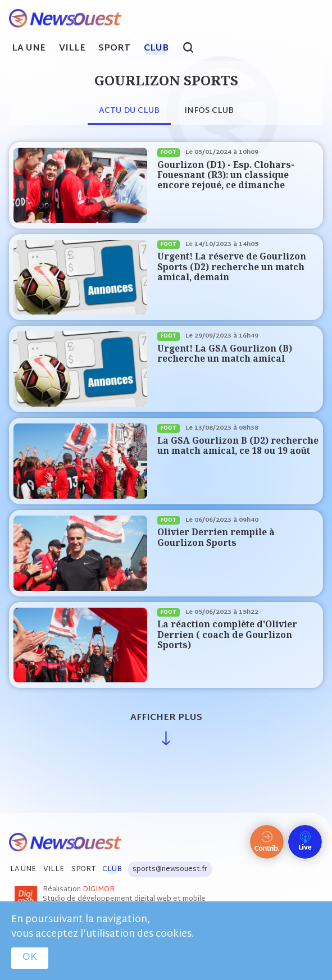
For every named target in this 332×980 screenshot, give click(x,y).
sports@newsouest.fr (170, 869)
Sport (114, 49)
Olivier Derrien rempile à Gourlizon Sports (216, 537)
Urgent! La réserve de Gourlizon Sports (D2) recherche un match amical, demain (232, 267)
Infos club (209, 111)
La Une (29, 49)
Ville (72, 49)
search (194, 49)
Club (156, 49)
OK (30, 958)
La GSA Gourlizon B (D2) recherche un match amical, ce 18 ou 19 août (238, 446)
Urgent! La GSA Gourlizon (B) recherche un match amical (225, 354)
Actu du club (129, 111)
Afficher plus (166, 718)
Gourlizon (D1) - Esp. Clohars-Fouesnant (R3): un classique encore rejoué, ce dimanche (226, 175)
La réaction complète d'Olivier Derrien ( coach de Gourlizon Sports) (227, 635)
